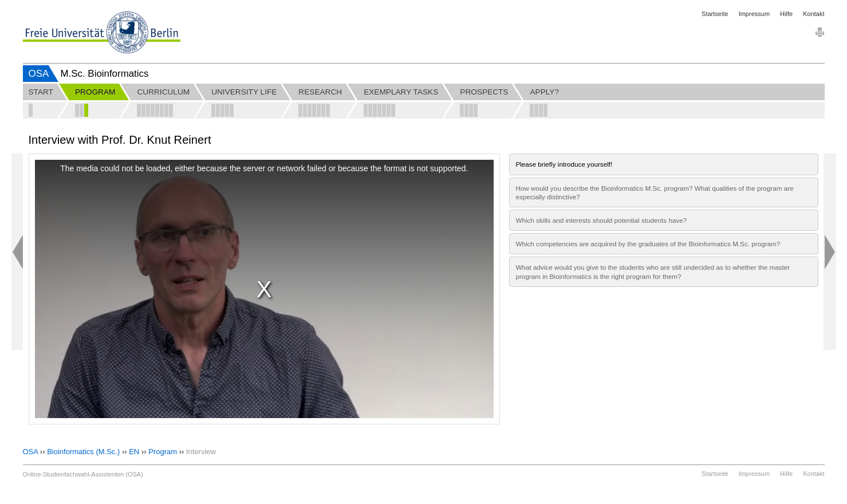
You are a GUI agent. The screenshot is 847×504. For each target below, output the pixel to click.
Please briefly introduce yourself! (564, 164)
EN (134, 452)
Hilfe (786, 14)
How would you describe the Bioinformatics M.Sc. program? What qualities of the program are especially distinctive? (654, 192)
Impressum (754, 14)
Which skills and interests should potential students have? (601, 220)
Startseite (715, 14)
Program (163, 452)
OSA (39, 74)
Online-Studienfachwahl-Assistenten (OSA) (83, 474)
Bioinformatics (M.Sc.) (83, 452)
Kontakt (813, 14)
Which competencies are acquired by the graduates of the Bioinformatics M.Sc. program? (648, 244)
